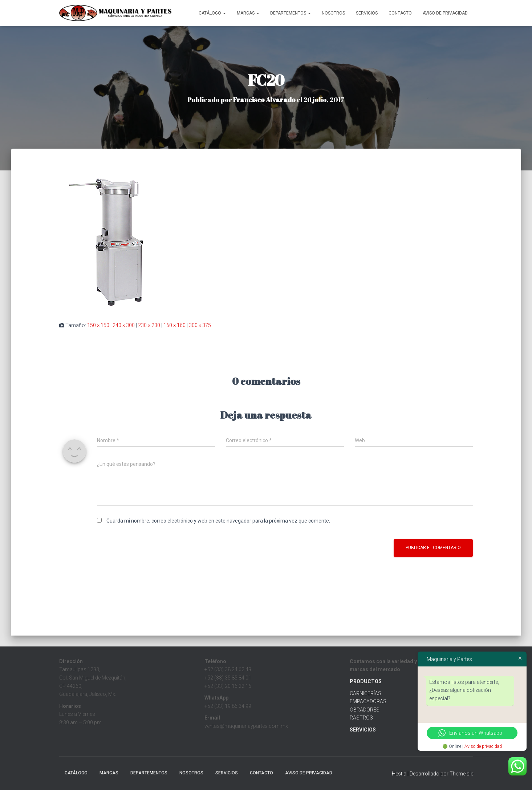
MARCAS (248, 13)
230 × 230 (149, 325)
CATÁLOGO (212, 13)
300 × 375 (200, 325)
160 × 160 (174, 325)
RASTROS (361, 718)
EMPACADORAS (368, 701)
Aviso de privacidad (483, 746)
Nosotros (333, 13)
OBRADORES (365, 710)
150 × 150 (98, 325)
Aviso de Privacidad (445, 13)
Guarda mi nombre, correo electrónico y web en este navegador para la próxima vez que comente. (218, 521)
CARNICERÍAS (366, 693)
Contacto (400, 13)
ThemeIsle (461, 774)
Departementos (291, 13)
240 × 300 (124, 325)
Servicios (367, 13)
